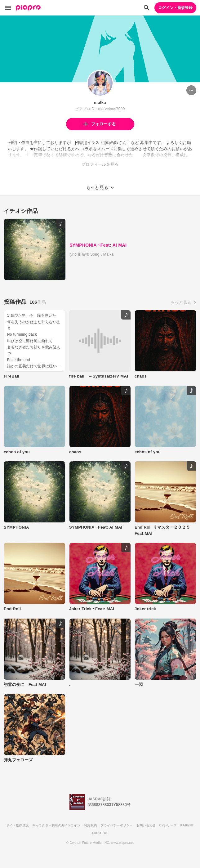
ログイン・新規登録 (175, 8)
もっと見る (181, 302)
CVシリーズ (168, 825)
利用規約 (90, 825)
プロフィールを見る (100, 164)
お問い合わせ (146, 825)
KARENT (187, 825)
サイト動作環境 (17, 825)
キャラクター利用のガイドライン (56, 825)
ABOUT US (100, 833)
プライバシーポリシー (116, 825)
